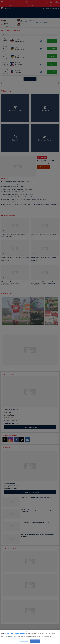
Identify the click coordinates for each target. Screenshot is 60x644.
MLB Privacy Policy (8, 633)
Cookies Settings (24, 641)
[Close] (57, 632)
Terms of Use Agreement (21, 633)
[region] (30, 637)
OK (35, 641)
